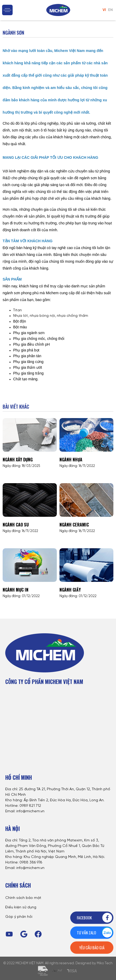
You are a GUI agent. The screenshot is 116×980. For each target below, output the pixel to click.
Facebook (95, 918)
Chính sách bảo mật (23, 898)
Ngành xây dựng (18, 460)
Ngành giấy (70, 590)
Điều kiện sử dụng (21, 907)
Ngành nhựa (71, 460)
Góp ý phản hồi (19, 917)
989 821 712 (31, 806)
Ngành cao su (16, 525)
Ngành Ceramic (74, 525)
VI (104, 10)
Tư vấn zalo (95, 933)
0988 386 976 (31, 863)
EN (110, 10)
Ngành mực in (16, 590)
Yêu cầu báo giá (92, 947)
